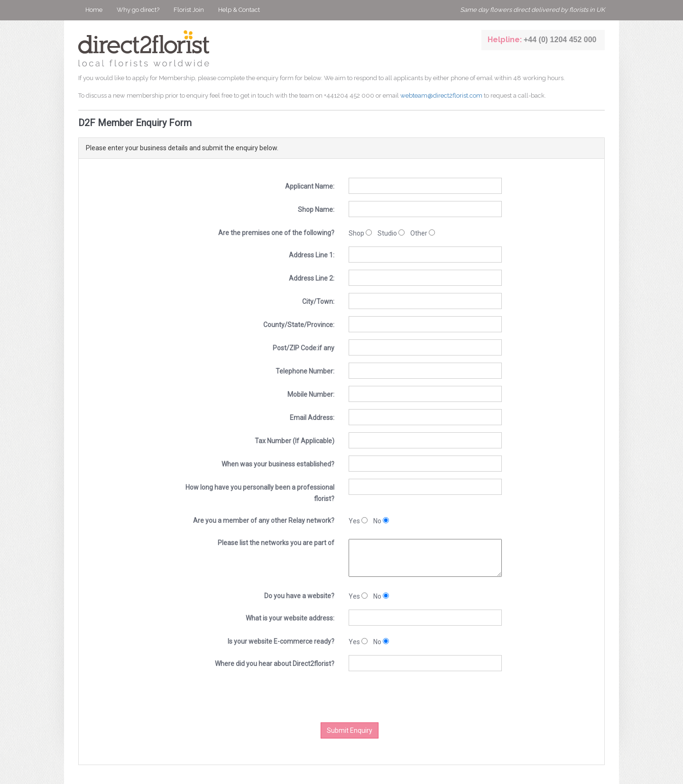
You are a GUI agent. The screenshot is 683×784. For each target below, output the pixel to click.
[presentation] (365, 697)
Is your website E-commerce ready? (281, 641)
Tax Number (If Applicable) (295, 441)
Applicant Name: (310, 186)
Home (94, 10)
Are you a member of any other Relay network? (264, 520)
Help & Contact (239, 10)
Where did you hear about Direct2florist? (275, 664)
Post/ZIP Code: (304, 348)
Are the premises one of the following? (276, 233)
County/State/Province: (299, 325)
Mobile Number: (311, 394)
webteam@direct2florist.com (441, 96)
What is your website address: (290, 618)
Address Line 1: (312, 255)
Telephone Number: (305, 371)
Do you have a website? (299, 596)
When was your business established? (278, 464)
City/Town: (318, 301)
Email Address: (312, 418)
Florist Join (189, 10)
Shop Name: (316, 210)
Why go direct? (138, 10)
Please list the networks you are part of (276, 543)
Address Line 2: (312, 278)
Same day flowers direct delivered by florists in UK (532, 10)
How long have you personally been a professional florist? (260, 493)
